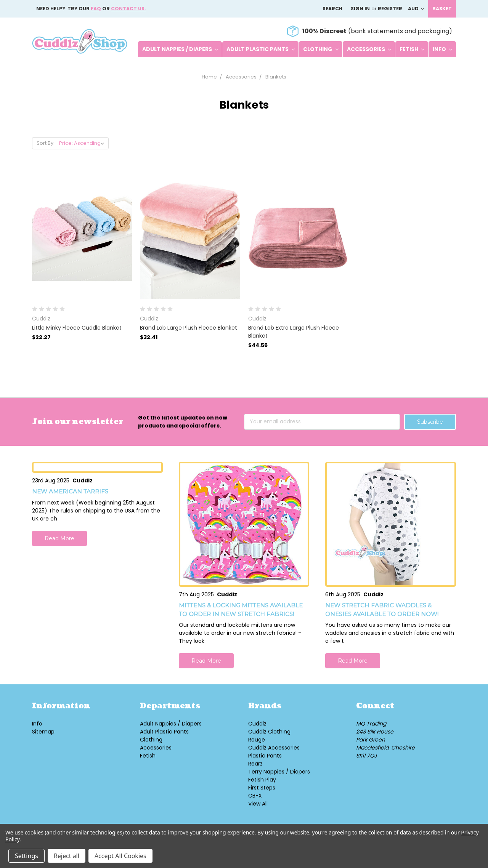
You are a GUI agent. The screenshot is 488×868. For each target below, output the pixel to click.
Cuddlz (257, 724)
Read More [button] (59, 538)
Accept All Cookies (120, 856)
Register (390, 9)
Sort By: (46, 143)
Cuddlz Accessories (274, 748)
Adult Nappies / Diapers (180, 49)
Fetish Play (262, 780)
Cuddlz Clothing (269, 732)
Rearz (255, 764)
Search (332, 9)
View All (258, 804)
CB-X (255, 796)
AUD (416, 9)
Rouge (257, 740)
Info (442, 49)
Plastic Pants (265, 756)
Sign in (360, 9)
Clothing (321, 49)
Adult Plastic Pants (261, 49)
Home (209, 77)
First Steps (262, 788)
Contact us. (128, 9)
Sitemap (43, 732)
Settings (26, 856)
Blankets (276, 77)
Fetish (412, 49)
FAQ (96, 9)
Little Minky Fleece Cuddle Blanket (77, 328)
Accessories (369, 49)
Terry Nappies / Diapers (279, 772)
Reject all (67, 856)
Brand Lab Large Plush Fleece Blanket (189, 328)
